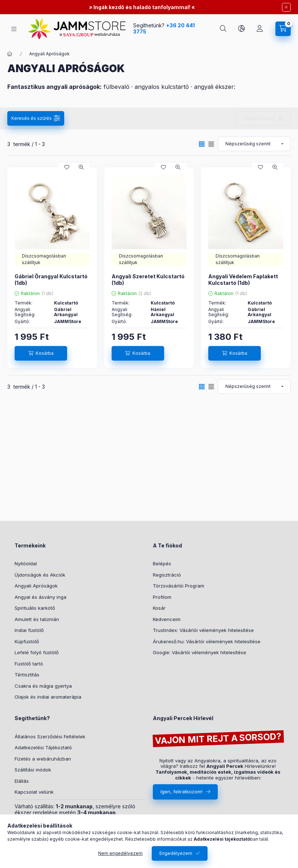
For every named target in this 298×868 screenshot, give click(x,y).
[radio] (211, 144)
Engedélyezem (176, 853)
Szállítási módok (33, 770)
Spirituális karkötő (35, 608)
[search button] (223, 29)
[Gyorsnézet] (81, 167)
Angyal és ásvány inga (40, 597)
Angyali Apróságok (36, 586)
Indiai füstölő (29, 630)
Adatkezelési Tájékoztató (43, 747)
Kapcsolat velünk (34, 792)
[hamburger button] (14, 29)
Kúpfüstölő (27, 641)
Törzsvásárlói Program (179, 586)
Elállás (22, 781)
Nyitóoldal (26, 563)
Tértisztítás (27, 675)
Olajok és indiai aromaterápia (48, 697)
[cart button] (283, 29)
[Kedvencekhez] (67, 167)
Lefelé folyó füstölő (37, 652)
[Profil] (260, 29)
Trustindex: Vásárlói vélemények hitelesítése (203, 630)
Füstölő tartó (29, 664)
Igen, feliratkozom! (181, 792)
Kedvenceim (167, 619)
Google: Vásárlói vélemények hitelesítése (200, 652)
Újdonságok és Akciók (40, 575)
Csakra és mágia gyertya (43, 686)
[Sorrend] (254, 144)
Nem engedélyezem (120, 853)
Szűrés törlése (260, 118)
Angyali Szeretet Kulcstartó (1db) (148, 280)
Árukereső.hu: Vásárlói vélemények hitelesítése (207, 641)
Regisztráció (167, 575)
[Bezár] (286, 7)
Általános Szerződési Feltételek (50, 737)
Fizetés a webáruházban (43, 759)
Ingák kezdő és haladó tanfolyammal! (142, 7)
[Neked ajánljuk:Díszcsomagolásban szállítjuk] (52, 259)
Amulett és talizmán (37, 619)
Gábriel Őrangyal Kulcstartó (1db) (51, 280)
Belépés (162, 563)
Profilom (162, 597)
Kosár (159, 608)
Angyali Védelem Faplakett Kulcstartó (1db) (243, 280)
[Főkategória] (10, 54)
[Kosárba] (41, 353)
